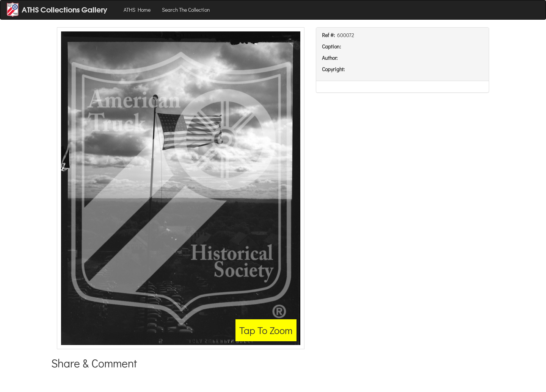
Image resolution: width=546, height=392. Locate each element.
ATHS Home (137, 10)
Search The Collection (186, 10)
